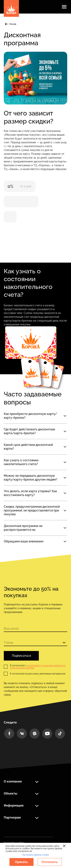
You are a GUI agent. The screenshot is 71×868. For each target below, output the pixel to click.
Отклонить (50, 862)
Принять (21, 862)
